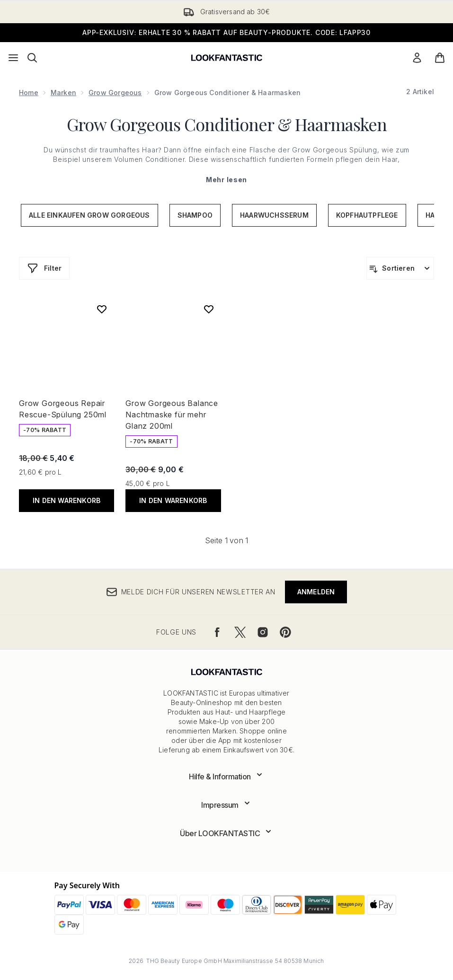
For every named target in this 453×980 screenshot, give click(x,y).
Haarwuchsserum (274, 215)
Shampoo (195, 215)
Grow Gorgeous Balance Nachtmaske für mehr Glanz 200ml (172, 415)
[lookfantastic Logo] (227, 58)
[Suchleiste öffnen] (32, 58)
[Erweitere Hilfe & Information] (226, 777)
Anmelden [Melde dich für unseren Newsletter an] (316, 592)
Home (29, 93)
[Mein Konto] (417, 58)
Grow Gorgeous (115, 93)
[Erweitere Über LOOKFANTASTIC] (226, 833)
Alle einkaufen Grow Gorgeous (89, 215)
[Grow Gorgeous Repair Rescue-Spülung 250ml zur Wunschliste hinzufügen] (102, 309)
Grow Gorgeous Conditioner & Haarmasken (227, 124)
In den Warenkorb (67, 500)
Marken (63, 93)
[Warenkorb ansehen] (440, 58)
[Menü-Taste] (13, 58)
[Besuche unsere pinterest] (285, 632)
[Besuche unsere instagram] (263, 632)
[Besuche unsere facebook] (217, 632)
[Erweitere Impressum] (226, 805)
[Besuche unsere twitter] (240, 632)
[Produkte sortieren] (400, 268)
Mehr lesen (226, 180)
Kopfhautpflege (367, 215)
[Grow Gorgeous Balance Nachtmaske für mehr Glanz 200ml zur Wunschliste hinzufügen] (209, 309)
